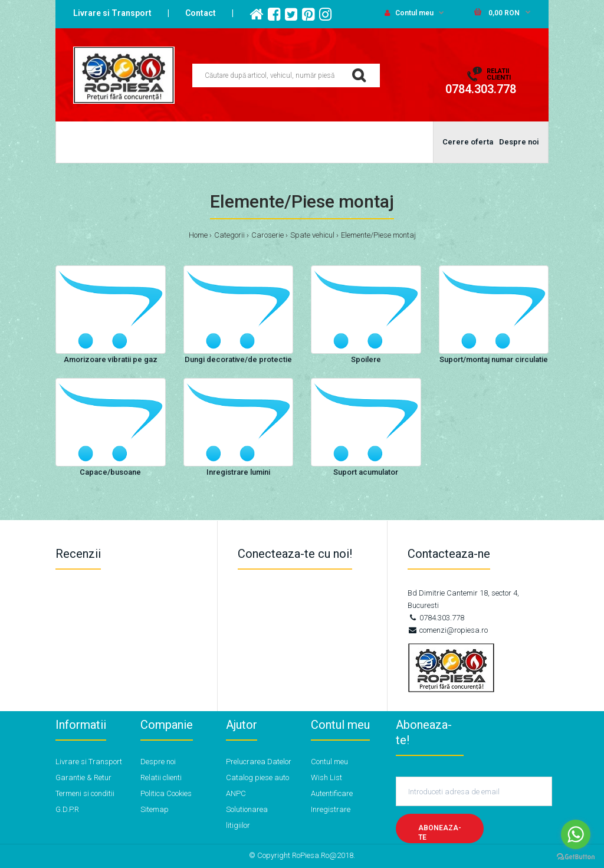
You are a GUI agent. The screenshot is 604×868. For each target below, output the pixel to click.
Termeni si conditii (85, 793)
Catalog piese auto (257, 777)
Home (198, 235)
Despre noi (158, 762)
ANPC (236, 793)
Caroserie (267, 235)
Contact (201, 13)
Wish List (326, 777)
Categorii (229, 235)
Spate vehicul (312, 235)
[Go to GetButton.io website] (576, 857)
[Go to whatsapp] (576, 834)
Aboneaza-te (440, 833)
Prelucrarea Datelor (259, 762)
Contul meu (409, 13)
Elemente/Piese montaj (378, 235)
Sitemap (155, 809)
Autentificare (332, 793)
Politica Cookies (166, 793)
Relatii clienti (161, 777)
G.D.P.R (67, 809)
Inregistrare (331, 809)
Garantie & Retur (83, 777)
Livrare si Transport (112, 13)
